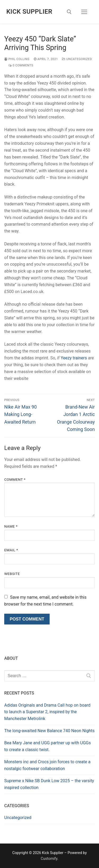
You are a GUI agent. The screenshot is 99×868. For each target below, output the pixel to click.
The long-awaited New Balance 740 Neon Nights (49, 731)
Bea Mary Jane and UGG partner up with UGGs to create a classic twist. (48, 746)
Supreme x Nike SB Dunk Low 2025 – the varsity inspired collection (49, 784)
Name (11, 526)
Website (12, 574)
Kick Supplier (29, 12)
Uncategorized (77, 59)
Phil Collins (17, 59)
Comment (15, 479)
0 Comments (21, 65)
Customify (49, 859)
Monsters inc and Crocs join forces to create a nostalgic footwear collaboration (47, 765)
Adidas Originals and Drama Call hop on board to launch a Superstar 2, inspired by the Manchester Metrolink (47, 712)
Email (11, 550)
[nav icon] (84, 12)
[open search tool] (69, 12)
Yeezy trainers (74, 358)
